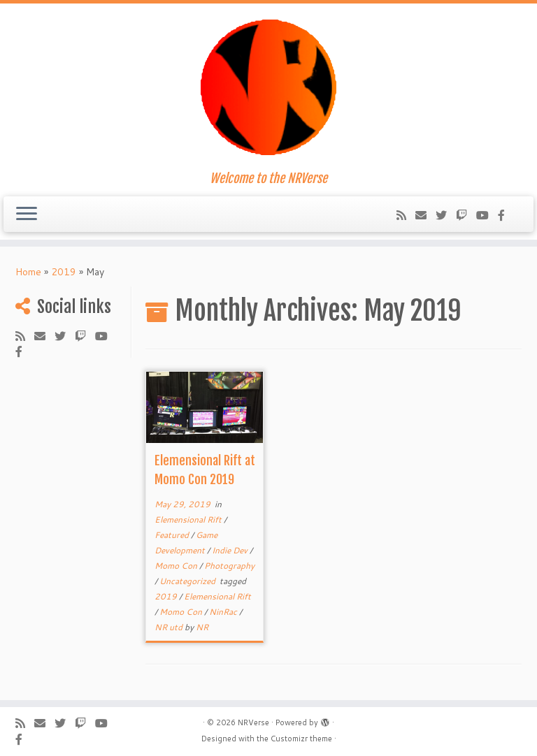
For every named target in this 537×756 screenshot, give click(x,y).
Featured (173, 535)
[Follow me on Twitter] (446, 215)
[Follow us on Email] (425, 215)
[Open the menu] (27, 215)
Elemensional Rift (189, 519)
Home (28, 272)
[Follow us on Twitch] (466, 215)
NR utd (170, 627)
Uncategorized (188, 581)
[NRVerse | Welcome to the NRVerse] (268, 87)
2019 (64, 272)
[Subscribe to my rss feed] (406, 215)
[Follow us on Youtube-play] (487, 215)
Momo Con (177, 566)
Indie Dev (231, 550)
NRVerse (253, 722)
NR (202, 627)
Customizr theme (301, 739)
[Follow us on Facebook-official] (506, 215)
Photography (229, 566)
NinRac (224, 612)
